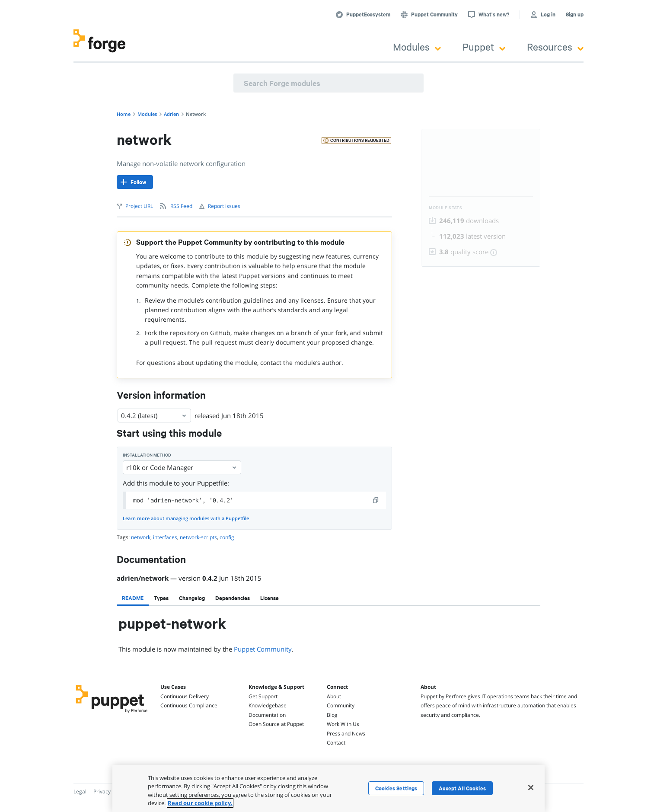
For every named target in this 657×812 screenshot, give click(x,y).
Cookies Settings (396, 788)
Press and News (346, 734)
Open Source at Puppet (276, 724)
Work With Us (343, 724)
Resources (555, 46)
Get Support (263, 696)
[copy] (376, 500)
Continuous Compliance (189, 705)
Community (341, 705)
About (334, 696)
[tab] (133, 598)
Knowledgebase (268, 705)
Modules (417, 46)
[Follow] (135, 182)
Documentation (267, 715)
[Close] (531, 787)
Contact (336, 743)
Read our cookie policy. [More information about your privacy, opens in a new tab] (200, 803)
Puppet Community (263, 649)
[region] (328, 789)
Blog (332, 715)
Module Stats (445, 208)
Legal (80, 791)
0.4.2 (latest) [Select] (154, 416)
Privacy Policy (110, 791)
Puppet (484, 46)
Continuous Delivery (185, 696)
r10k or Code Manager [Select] (182, 467)
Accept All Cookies (462, 788)
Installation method (147, 455)
